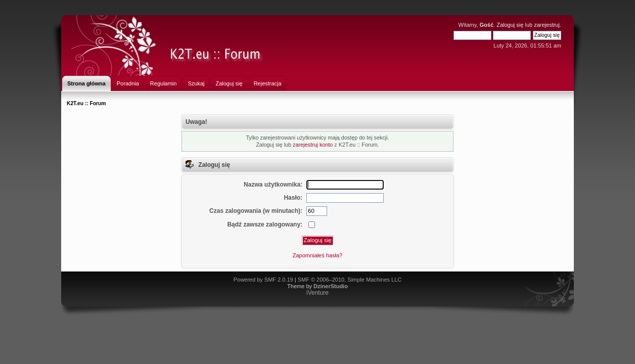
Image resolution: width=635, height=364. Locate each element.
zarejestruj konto (313, 145)
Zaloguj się (510, 25)
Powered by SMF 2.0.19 (263, 280)
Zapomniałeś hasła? (317, 255)
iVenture (317, 293)
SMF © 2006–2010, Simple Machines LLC (350, 280)
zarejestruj (547, 25)
